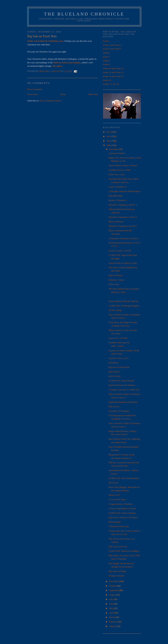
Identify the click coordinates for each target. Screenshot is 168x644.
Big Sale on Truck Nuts (119, 367)
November (114, 581)
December (114, 149)
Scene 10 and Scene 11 (113, 68)
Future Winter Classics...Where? (123, 165)
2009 (109, 141)
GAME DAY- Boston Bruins (121, 381)
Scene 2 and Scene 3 (112, 45)
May (111, 608)
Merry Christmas (116, 221)
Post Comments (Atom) (50, 101)
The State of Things (117, 571)
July (111, 599)
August (113, 595)
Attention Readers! (117, 153)
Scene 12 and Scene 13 (113, 72)
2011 (109, 132)
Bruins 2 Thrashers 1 (118, 200)
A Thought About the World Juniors (124, 191)
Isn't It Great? (115, 376)
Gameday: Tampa (116, 280)
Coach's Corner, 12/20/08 (120, 251)
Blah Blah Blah (115, 196)
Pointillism (113, 363)
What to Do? (114, 495)
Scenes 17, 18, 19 (111, 84)
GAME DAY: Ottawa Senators (122, 513)
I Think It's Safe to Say (119, 526)
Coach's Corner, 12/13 (118, 358)
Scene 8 (107, 61)
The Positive (114, 372)
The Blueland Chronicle (84, 14)
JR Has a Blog (115, 310)
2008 (109, 145)
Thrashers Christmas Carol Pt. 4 (123, 205)
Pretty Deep (114, 284)
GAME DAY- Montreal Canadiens (124, 551)
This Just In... (115, 406)
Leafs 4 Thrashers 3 (117, 187)
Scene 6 (107, 53)
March (112, 617)
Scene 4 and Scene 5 (112, 49)
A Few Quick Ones (117, 499)
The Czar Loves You (118, 546)
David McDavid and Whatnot (122, 385)
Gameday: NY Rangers (119, 411)
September (114, 590)
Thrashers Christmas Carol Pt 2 (123, 226)
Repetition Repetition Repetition (123, 402)
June (111, 604)
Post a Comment (35, 89)
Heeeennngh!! (115, 522)
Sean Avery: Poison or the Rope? (123, 517)
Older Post (93, 94)
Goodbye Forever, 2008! (120, 170)
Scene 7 (107, 57)
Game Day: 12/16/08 (118, 338)
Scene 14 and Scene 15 (113, 76)
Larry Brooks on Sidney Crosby (123, 263)
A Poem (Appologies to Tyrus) (122, 508)
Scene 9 (107, 64)
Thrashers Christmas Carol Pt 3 (123, 217)
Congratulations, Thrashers (121, 504)
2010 (109, 136)
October (113, 586)
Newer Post (32, 94)
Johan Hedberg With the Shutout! (123, 301)
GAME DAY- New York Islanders (124, 478)
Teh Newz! (113, 483)
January (113, 626)
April (112, 613)
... (109, 297)
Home (63, 94)
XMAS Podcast (115, 275)
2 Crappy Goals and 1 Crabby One (124, 390)
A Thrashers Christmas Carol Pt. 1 (124, 238)
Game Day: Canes (117, 174)
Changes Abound (116, 576)
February (113, 622)
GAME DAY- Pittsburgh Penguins (124, 306)
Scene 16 (107, 80)
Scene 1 (107, 41)
